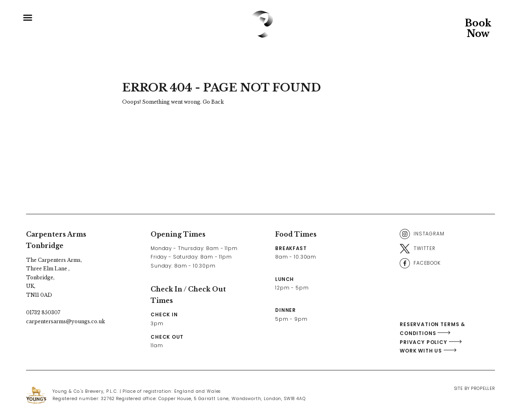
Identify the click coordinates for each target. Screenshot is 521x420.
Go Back (213, 102)
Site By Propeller (475, 388)
